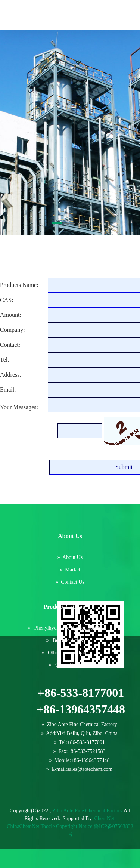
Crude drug (68, 665)
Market (72, 570)
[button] (57, 223)
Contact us (73, 582)
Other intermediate (68, 653)
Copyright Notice (74, 826)
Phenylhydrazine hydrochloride (68, 628)
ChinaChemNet (23, 826)
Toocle (48, 826)
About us (72, 557)
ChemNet (104, 818)
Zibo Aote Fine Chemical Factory (87, 811)
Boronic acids (68, 640)
